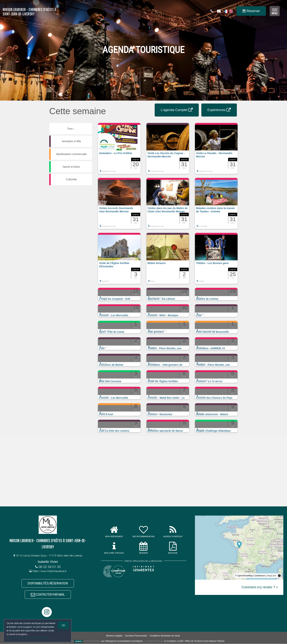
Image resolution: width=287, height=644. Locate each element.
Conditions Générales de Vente (165, 636)
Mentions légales (114, 636)
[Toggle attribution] (279, 576)
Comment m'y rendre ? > (260, 587)
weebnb (79, 641)
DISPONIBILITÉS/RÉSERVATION (48, 583)
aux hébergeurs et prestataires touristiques (122, 641)
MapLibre (272, 576)
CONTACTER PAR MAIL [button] (48, 595)
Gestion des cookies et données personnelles (28, 638)
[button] (119, 150)
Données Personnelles (136, 636)
